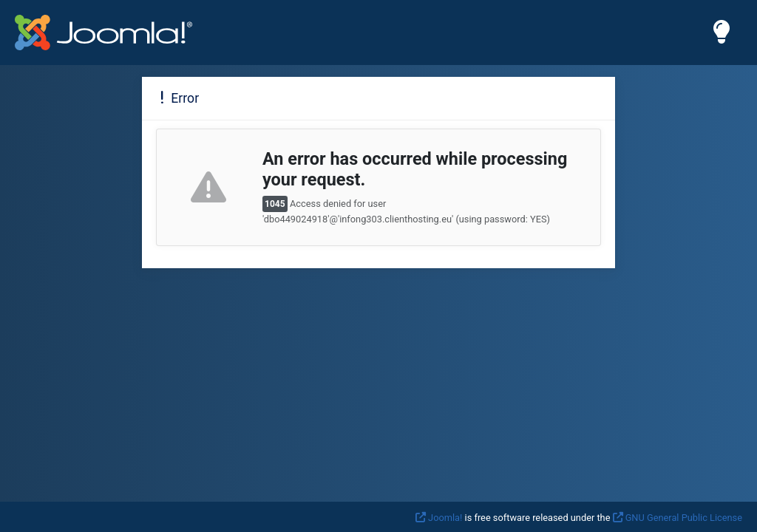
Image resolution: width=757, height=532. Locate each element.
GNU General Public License (684, 518)
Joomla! (445, 518)
